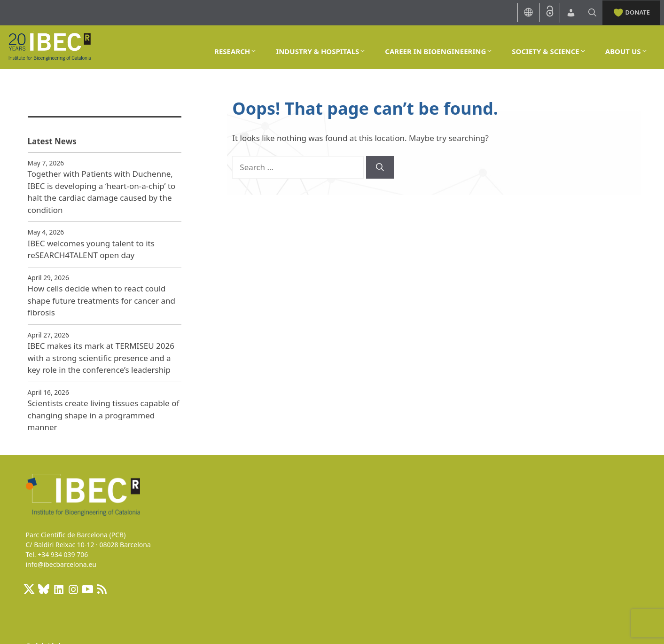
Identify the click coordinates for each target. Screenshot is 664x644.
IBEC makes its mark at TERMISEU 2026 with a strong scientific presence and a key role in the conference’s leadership (101, 358)
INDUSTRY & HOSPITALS (321, 51)
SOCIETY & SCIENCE (549, 51)
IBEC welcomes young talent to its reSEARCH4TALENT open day (91, 249)
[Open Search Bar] (592, 12)
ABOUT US (627, 51)
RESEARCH (236, 51)
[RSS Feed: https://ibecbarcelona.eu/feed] (102, 589)
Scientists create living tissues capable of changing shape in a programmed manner (104, 415)
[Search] (380, 167)
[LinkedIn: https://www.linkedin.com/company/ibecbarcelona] (58, 589)
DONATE (631, 12)
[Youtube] (87, 589)
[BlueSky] (44, 589)
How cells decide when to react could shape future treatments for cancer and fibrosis (102, 300)
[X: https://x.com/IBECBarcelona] (29, 589)
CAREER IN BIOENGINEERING (439, 51)
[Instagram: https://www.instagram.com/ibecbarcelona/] (73, 589)
